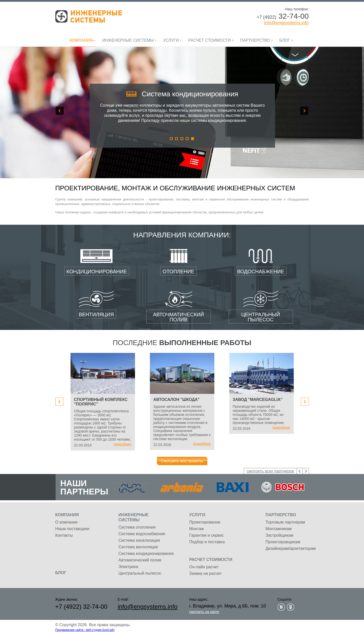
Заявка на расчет (206, 573)
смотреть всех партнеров (270, 471)
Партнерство (281, 515)
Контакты (64, 535)
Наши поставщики (72, 529)
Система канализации (139, 540)
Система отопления (137, 527)
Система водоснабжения (142, 534)
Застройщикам (280, 535)
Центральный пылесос (140, 573)
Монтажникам (279, 529)
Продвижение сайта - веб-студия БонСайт (85, 630)
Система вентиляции (138, 547)
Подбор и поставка (207, 542)
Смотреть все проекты (182, 461)
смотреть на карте (204, 612)
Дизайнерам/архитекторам (291, 548)
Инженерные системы (89, 16)
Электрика (128, 567)
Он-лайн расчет (204, 567)
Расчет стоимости (211, 560)
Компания (67, 515)
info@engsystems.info (286, 23)
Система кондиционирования (146, 553)
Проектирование (205, 522)
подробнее (122, 444)
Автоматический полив (140, 560)
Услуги (197, 515)
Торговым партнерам (285, 522)
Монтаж (197, 529)
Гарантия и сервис (207, 535)
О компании (66, 522)
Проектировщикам (283, 542)
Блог (61, 573)
